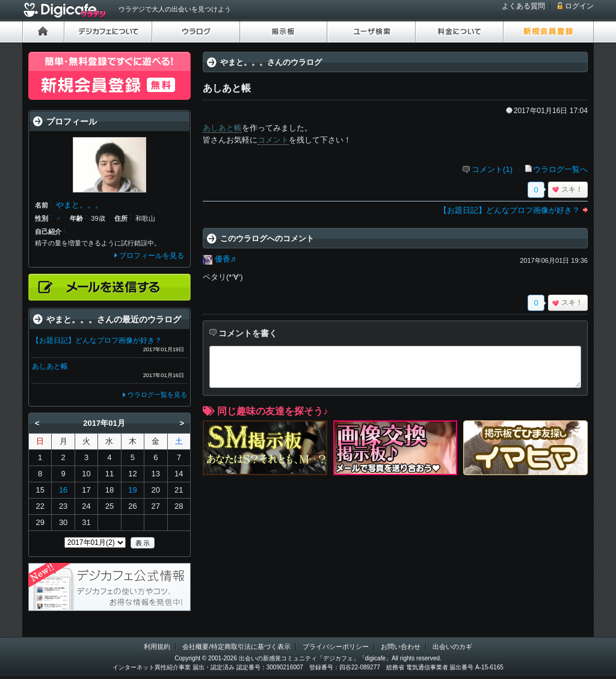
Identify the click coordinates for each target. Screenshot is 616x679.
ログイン (579, 6)
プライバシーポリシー (336, 647)
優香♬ (226, 259)
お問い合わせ (401, 647)
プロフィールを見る (152, 256)
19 (132, 490)
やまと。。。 (79, 205)
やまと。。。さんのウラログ (271, 62)
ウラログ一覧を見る (157, 395)
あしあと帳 (222, 128)
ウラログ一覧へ (560, 169)
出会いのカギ (452, 647)
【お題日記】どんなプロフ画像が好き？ (510, 210)
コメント (273, 140)
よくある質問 (523, 6)
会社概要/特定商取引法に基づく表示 (236, 647)
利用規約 (157, 647)
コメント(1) (492, 169)
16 (63, 490)
